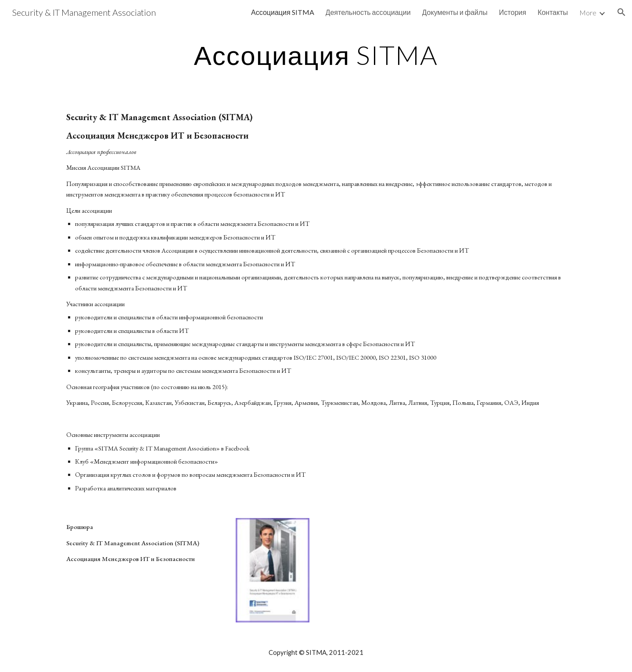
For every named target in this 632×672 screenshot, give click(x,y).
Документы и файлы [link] (455, 12)
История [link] (513, 12)
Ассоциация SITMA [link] (283, 12)
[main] (316, 55)
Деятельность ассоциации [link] (368, 12)
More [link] (588, 13)
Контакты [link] (553, 12)
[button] (621, 12)
